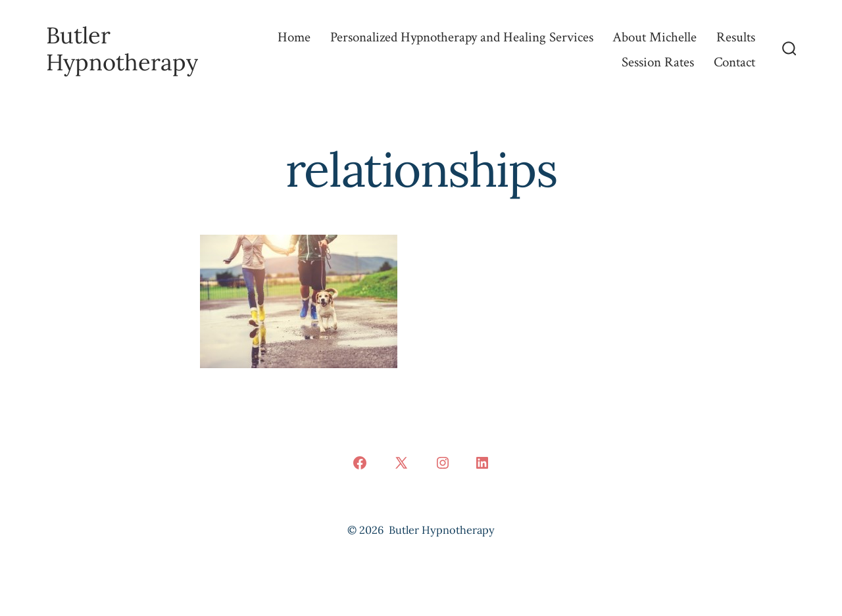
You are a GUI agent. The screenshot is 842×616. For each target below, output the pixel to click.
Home (294, 37)
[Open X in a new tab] (401, 463)
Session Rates (658, 62)
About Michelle (655, 37)
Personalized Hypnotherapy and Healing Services (462, 37)
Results (736, 37)
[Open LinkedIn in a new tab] (482, 463)
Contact (734, 62)
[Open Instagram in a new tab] (443, 463)
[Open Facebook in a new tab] (360, 463)
